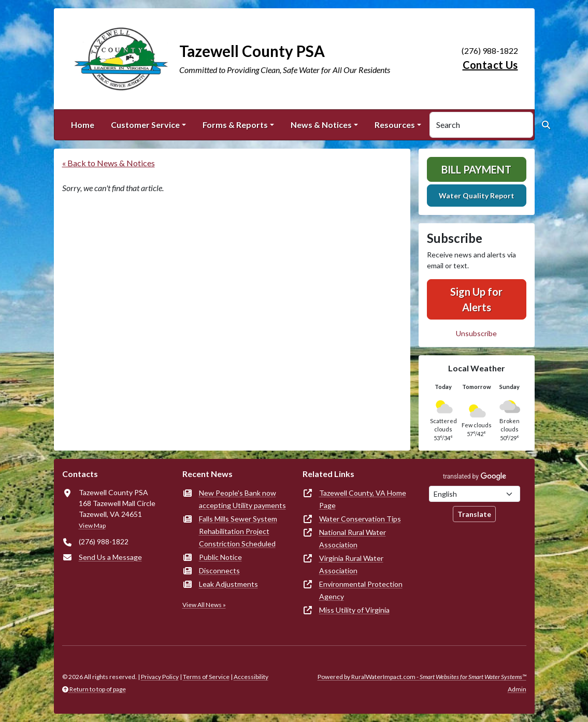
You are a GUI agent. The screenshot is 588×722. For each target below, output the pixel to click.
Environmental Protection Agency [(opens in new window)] (361, 590)
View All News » (204, 605)
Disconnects (219, 571)
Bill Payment (476, 169)
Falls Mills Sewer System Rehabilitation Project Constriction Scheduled (238, 531)
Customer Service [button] (145, 125)
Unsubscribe (476, 333)
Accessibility (251, 677)
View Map (92, 525)
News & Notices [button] (321, 125)
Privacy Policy (160, 677)
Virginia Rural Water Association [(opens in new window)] (351, 564)
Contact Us (490, 65)
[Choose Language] (475, 494)
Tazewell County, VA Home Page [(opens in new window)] (363, 499)
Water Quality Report (477, 196)
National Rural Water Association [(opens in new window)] (353, 538)
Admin (517, 689)
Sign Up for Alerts (476, 299)
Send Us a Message (110, 557)
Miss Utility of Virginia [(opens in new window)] (354, 610)
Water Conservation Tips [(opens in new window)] (360, 519)
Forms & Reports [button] (235, 125)
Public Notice (220, 557)
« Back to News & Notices (109, 163)
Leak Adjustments (228, 584)
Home (83, 125)
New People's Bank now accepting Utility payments (242, 499)
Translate (474, 514)
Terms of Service (206, 677)
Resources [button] (395, 125)
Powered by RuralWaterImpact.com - (422, 677)
